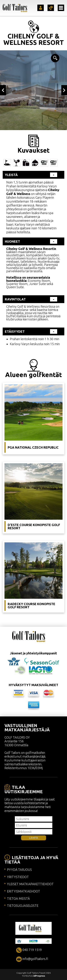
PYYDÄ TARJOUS (19, 870)
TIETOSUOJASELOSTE (23, 906)
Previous (3, 90)
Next (64, 90)
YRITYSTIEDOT (18, 877)
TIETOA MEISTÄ (18, 898)
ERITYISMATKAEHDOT (23, 891)
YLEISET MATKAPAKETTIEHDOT (30, 884)
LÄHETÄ (34, 838)
